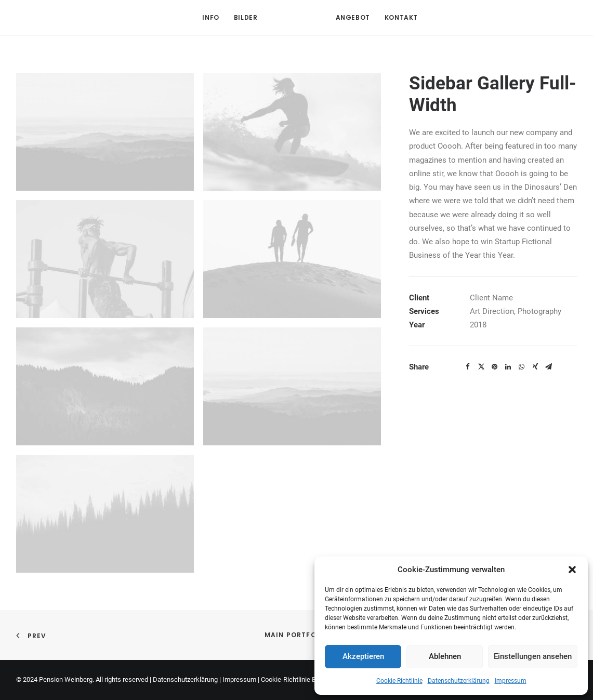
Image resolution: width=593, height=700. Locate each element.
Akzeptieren (363, 656)
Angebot (353, 17)
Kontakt (401, 17)
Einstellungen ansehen (533, 656)
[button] (572, 570)
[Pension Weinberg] (297, 18)
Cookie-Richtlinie (399, 681)
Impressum (511, 681)
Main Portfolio (297, 635)
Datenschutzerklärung (459, 681)
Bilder (246, 17)
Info (210, 17)
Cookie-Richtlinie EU (290, 679)
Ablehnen (445, 656)
